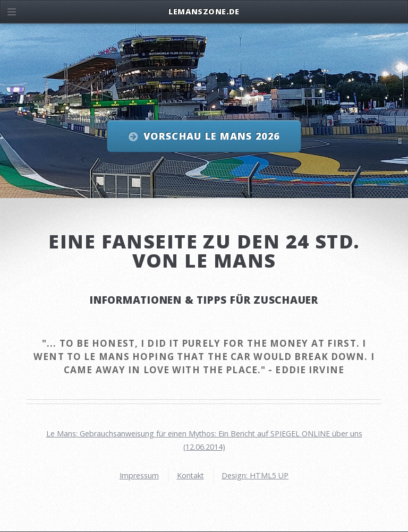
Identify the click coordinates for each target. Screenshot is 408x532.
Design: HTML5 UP (255, 475)
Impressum (139, 475)
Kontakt (190, 475)
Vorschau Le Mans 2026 (211, 136)
